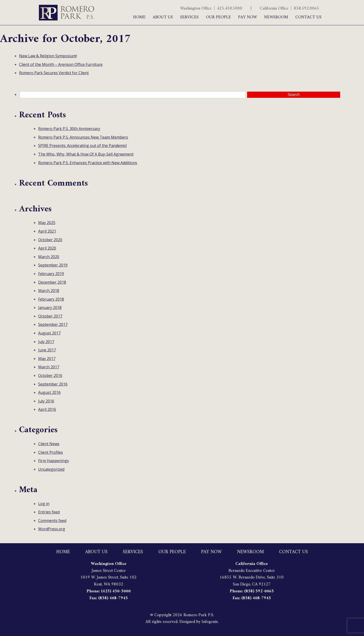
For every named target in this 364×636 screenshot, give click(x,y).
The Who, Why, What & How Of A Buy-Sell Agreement (86, 154)
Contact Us (308, 17)
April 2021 (47, 231)
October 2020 (50, 240)
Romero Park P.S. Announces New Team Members (83, 137)
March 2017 (49, 367)
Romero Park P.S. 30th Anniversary (69, 129)
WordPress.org (52, 529)
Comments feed (52, 521)
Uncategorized (51, 469)
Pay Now (247, 17)
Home (139, 17)
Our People (218, 17)
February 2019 (51, 274)
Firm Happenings (54, 461)
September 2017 (53, 324)
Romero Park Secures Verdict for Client (54, 73)
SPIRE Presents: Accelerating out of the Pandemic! (82, 146)
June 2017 (47, 350)
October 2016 (50, 375)
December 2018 (52, 282)
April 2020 (47, 248)
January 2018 (50, 308)
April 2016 (47, 409)
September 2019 (53, 265)
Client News (49, 444)
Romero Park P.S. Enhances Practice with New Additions (88, 163)
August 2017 (49, 333)
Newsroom (276, 17)
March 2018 (49, 291)
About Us (163, 17)
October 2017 (50, 316)
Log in (44, 504)
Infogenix (210, 622)
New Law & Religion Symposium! (48, 56)
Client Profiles (51, 452)
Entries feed (49, 512)
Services (189, 17)
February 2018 (51, 299)
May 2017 (47, 359)
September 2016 (53, 384)
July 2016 (46, 401)
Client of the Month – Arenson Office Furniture (61, 64)
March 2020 (49, 257)
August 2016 (49, 392)
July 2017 (46, 342)
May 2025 (47, 223)
